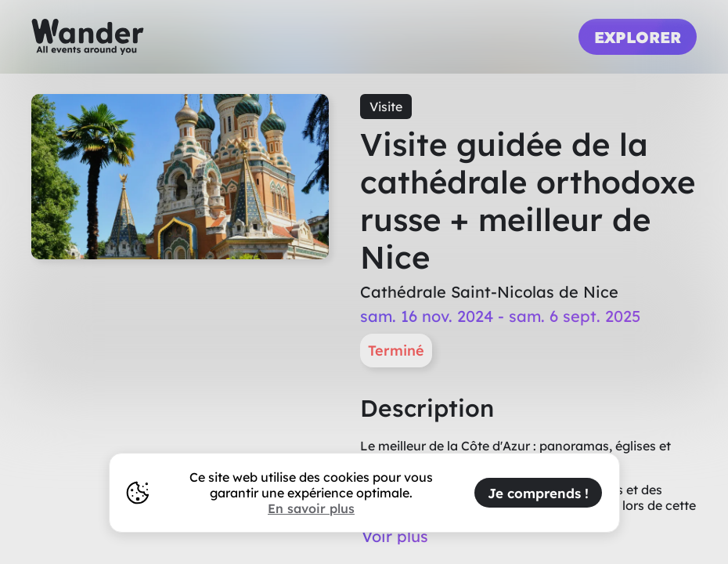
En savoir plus (311, 508)
